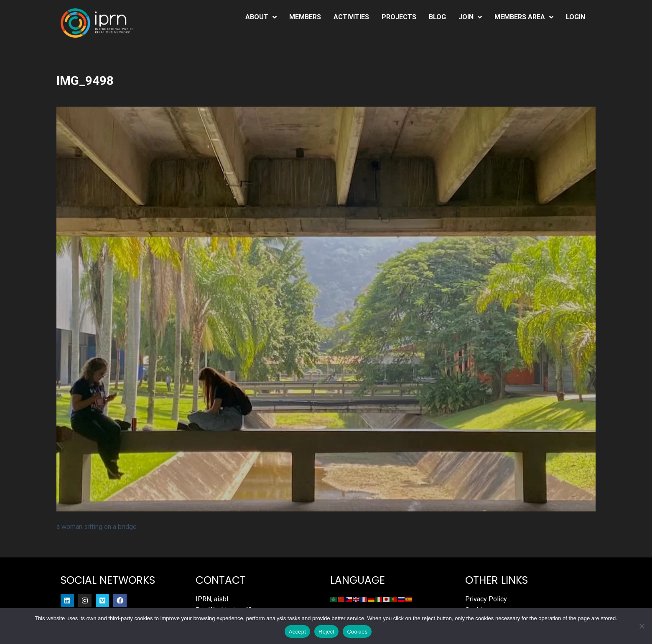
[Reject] (642, 626)
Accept (297, 632)
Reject (326, 632)
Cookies (357, 632)
